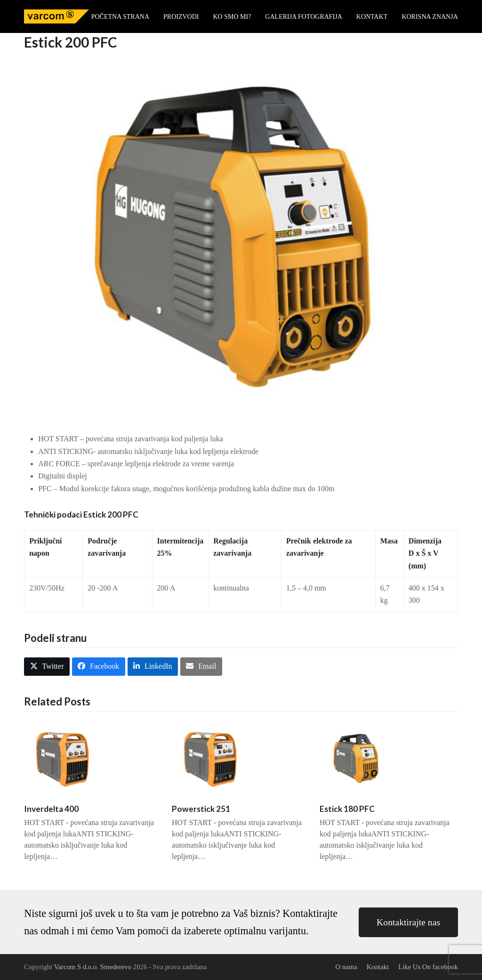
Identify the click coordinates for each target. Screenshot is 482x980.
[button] (47, 667)
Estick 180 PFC (347, 809)
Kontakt (378, 967)
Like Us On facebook (428, 967)
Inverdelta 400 (51, 809)
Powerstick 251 (201, 809)
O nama (346, 967)
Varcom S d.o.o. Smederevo (92, 967)
